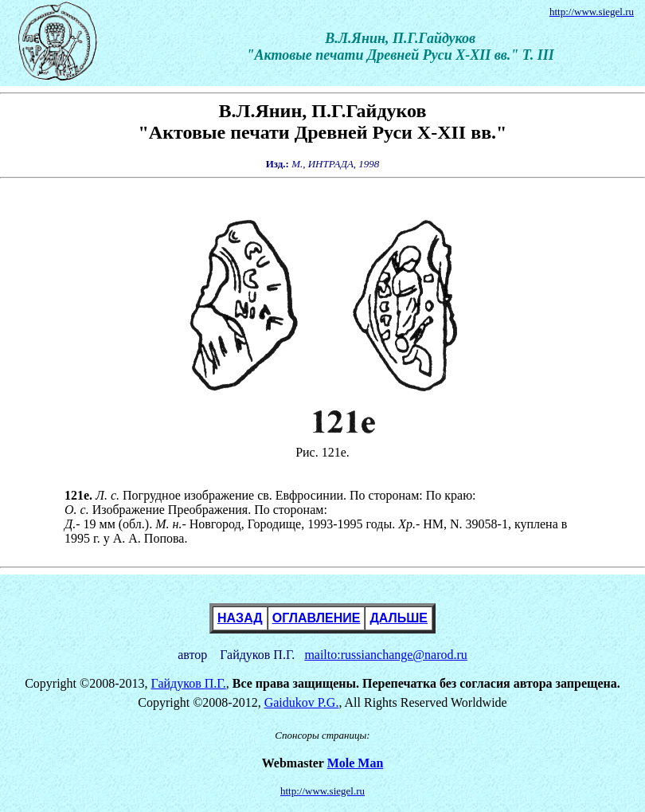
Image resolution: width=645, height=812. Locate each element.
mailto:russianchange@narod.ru (385, 655)
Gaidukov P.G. (302, 702)
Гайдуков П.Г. (189, 683)
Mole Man (356, 763)
